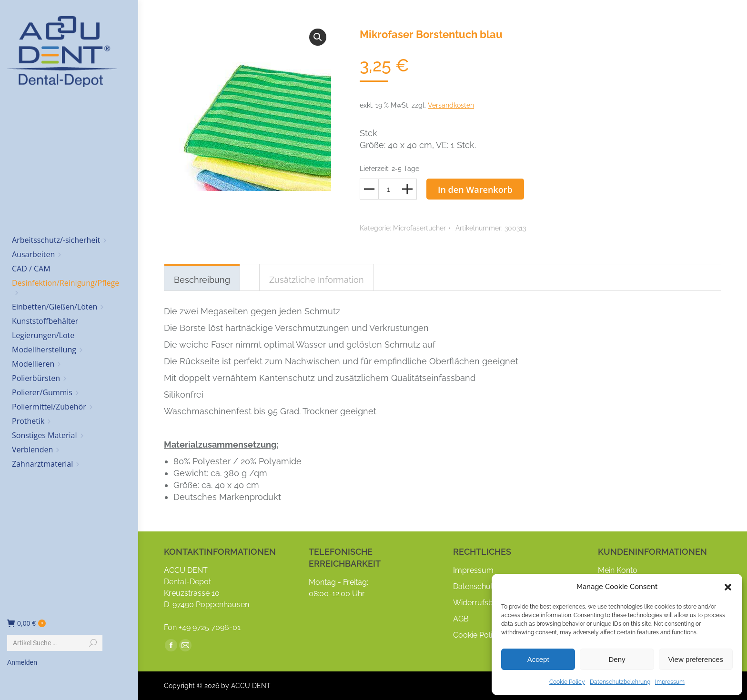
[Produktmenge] (388, 189)
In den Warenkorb (475, 190)
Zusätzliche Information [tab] (317, 280)
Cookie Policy (567, 682)
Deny (617, 659)
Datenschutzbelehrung (620, 682)
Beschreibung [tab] (202, 280)
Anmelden (22, 662)
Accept (538, 659)
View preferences (696, 659)
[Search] (55, 643)
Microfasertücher (419, 228)
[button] (728, 587)
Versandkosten (451, 105)
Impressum (670, 682)
